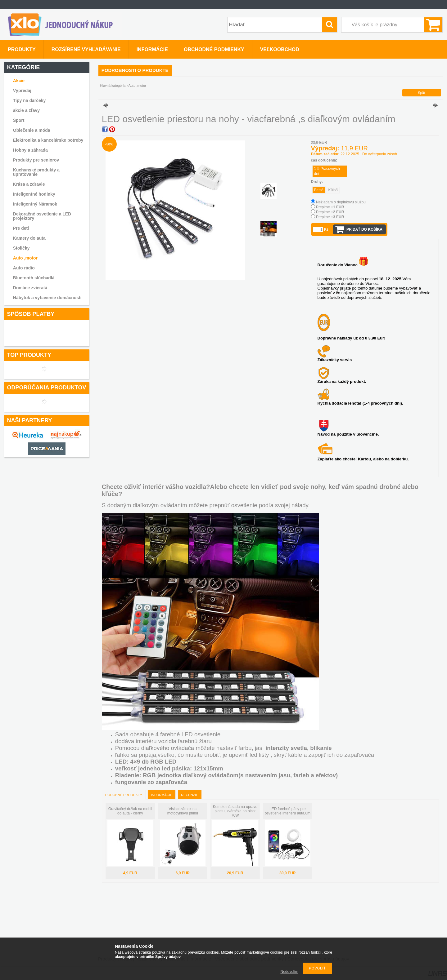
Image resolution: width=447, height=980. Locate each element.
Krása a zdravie (29, 184)
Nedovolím (289, 972)
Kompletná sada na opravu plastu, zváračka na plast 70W (235, 811)
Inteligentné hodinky (34, 194)
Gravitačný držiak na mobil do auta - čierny (130, 811)
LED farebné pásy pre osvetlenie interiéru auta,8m (288, 811)
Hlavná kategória (113, 86)
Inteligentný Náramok (35, 204)
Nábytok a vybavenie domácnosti (47, 298)
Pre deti (21, 228)
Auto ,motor (25, 258)
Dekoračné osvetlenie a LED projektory (42, 216)
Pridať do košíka (364, 229)
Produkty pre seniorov (36, 160)
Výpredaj (22, 91)
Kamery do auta (29, 238)
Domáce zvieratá (30, 288)
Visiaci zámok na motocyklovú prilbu (183, 811)
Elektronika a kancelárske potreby (48, 140)
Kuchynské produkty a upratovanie (36, 172)
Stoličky (21, 248)
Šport (19, 120)
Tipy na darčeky (29, 100)
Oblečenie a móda (32, 130)
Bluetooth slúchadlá (34, 278)
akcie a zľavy (26, 110)
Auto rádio (24, 268)
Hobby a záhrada (30, 150)
